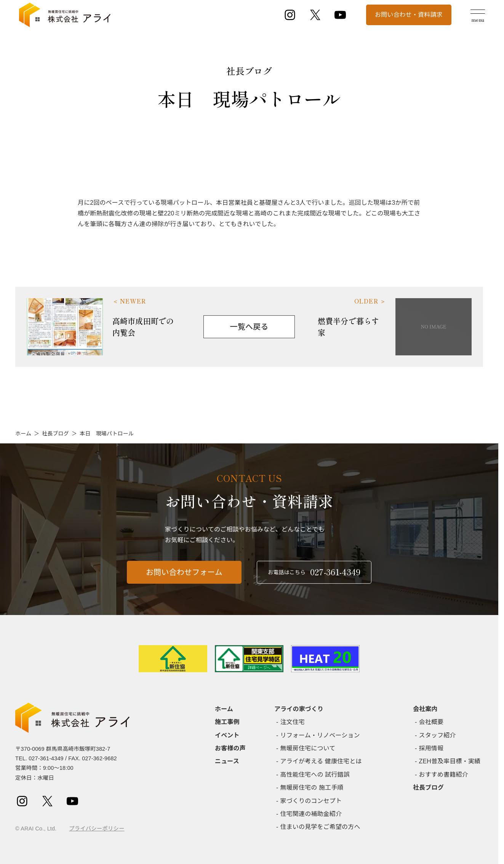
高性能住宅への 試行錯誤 (315, 775)
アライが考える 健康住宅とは (321, 761)
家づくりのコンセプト (311, 801)
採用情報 (431, 748)
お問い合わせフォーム (184, 577)
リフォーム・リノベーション (320, 735)
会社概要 (431, 722)
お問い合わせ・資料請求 (409, 15)
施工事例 (227, 722)
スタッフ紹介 (438, 735)
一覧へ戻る (249, 327)
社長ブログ (55, 434)
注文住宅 (293, 722)
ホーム (23, 434)
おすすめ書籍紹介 (444, 775)
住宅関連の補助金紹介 (311, 814)
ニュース (227, 761)
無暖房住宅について (308, 748)
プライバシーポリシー (97, 829)
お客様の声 (230, 748)
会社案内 (425, 709)
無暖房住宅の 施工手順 (312, 788)
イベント (227, 735)
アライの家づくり (299, 709)
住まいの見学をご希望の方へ (320, 827)
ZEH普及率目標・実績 (450, 761)
